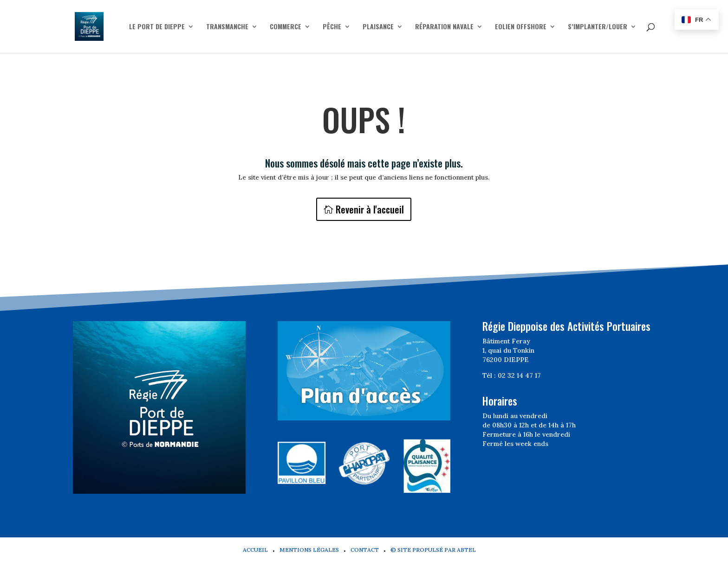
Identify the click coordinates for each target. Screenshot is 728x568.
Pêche (332, 27)
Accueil (255, 550)
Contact (365, 550)
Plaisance (378, 27)
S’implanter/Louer (598, 27)
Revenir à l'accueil (370, 209)
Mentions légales (309, 550)
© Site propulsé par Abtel (433, 550)
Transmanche (227, 27)
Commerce (286, 27)
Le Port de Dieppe (157, 27)
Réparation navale (444, 27)
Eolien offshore (521, 27)
